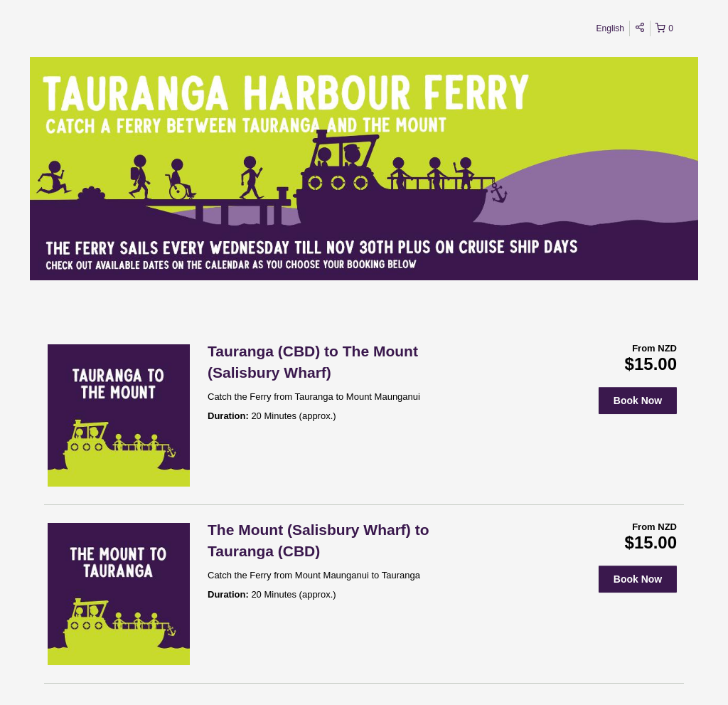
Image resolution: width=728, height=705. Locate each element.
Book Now (638, 401)
